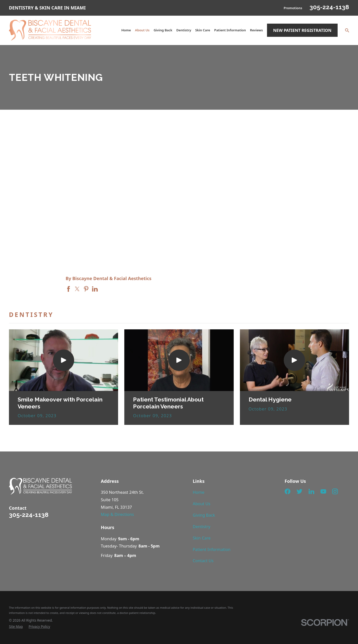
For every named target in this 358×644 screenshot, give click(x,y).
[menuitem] (16, 627)
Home (199, 492)
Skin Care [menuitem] (203, 30)
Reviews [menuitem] (257, 30)
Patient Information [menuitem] (230, 30)
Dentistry (201, 526)
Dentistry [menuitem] (184, 30)
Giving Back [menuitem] (163, 30)
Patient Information (212, 549)
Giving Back (204, 515)
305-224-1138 (329, 7)
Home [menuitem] (126, 30)
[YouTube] (323, 491)
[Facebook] (288, 491)
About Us (201, 504)
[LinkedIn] (311, 491)
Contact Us (203, 561)
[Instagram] (335, 491)
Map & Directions (117, 514)
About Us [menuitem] (142, 30)
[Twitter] (299, 491)
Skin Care (202, 538)
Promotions (293, 8)
